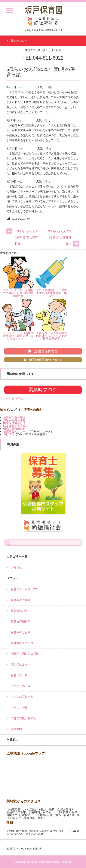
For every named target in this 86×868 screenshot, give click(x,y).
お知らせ (16, 567)
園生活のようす (21, 665)
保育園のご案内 (21, 600)
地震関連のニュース (16, 431)
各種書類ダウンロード (25, 643)
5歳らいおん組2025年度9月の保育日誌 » (60, 237)
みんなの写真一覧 (22, 697)
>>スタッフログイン (13, 398)
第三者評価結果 (21, 622)
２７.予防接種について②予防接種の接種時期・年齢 (51, 293)
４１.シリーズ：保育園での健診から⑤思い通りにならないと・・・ (18, 336)
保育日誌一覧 (19, 675)
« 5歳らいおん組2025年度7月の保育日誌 (26, 237)
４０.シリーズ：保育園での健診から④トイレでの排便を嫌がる (51, 336)
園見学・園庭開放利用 (25, 654)
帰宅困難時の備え (14, 429)
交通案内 (16, 729)
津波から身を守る (14, 420)
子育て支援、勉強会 (23, 718)
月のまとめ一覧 (21, 686)
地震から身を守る (14, 418)
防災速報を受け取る (16, 426)
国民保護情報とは (14, 423)
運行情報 (9, 434)
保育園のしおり (21, 632)
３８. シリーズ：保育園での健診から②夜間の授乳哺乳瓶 (18, 293)
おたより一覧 (19, 708)
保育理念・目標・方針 (25, 589)
